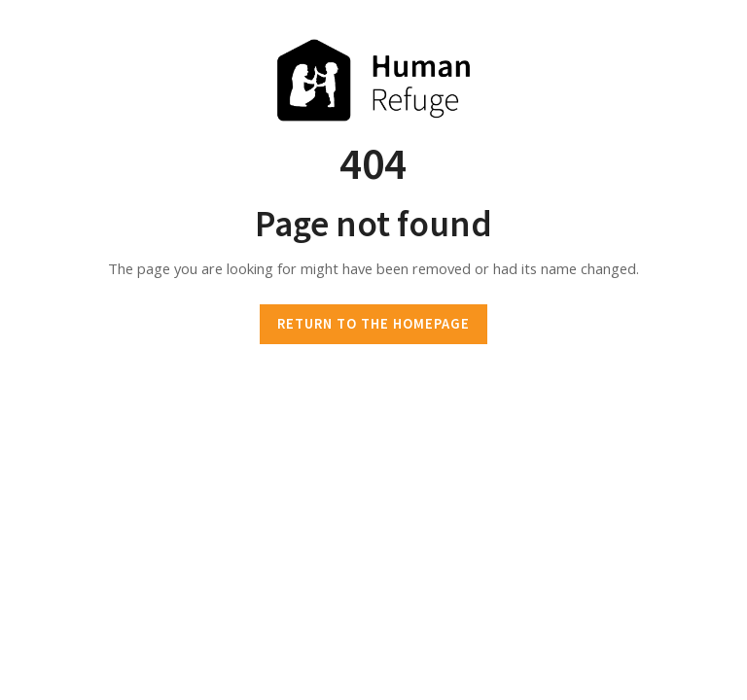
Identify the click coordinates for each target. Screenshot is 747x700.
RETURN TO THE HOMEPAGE (373, 324)
